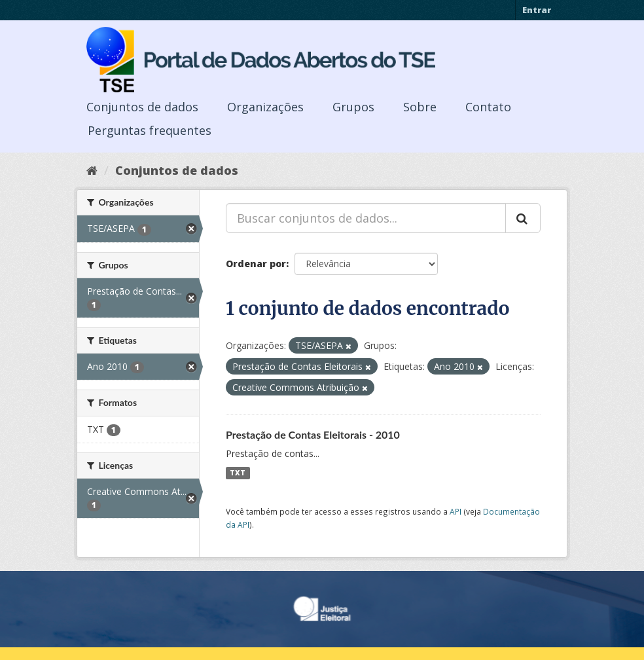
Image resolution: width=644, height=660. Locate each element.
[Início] (92, 170)
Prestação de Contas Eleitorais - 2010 (313, 434)
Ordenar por (256, 264)
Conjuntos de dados (142, 107)
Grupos (353, 107)
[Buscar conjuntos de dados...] (366, 218)
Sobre (420, 107)
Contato (488, 107)
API (456, 511)
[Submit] (523, 218)
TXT (238, 473)
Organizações (265, 107)
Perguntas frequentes (150, 130)
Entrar (537, 10)
